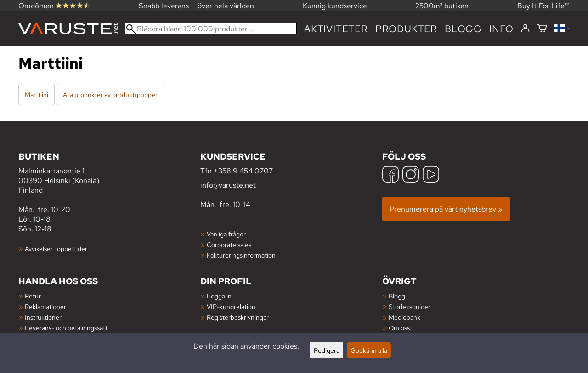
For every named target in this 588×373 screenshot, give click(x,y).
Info (501, 29)
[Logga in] (525, 29)
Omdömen (54, 6)
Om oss (399, 328)
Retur (33, 296)
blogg (463, 29)
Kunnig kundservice (335, 6)
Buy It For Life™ (543, 6)
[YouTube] (431, 175)
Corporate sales (229, 244)
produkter (406, 29)
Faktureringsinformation (241, 255)
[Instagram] (411, 175)
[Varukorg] (542, 29)
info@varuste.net (228, 185)
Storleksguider (410, 307)
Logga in (219, 296)
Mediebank (404, 317)
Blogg (397, 296)
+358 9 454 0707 (243, 171)
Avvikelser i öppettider (56, 249)
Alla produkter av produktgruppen (111, 95)
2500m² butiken (442, 6)
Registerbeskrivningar (238, 317)
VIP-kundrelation (231, 307)
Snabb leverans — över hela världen (196, 6)
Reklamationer (45, 307)
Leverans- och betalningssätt (66, 328)
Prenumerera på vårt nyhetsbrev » (446, 209)
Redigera (327, 350)
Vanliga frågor (226, 234)
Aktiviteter (336, 29)
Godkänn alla (369, 350)
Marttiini (37, 95)
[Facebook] (390, 175)
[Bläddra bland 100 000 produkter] (211, 29)
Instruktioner (43, 317)
